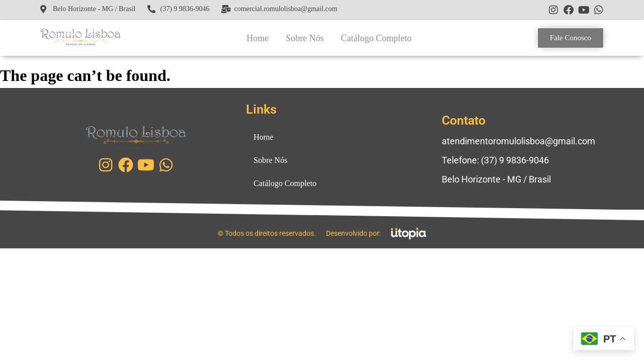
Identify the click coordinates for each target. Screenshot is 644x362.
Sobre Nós (305, 38)
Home (258, 38)
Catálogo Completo (376, 38)
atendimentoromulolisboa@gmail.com (518, 141)
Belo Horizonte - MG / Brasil (496, 179)
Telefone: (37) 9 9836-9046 (495, 160)
